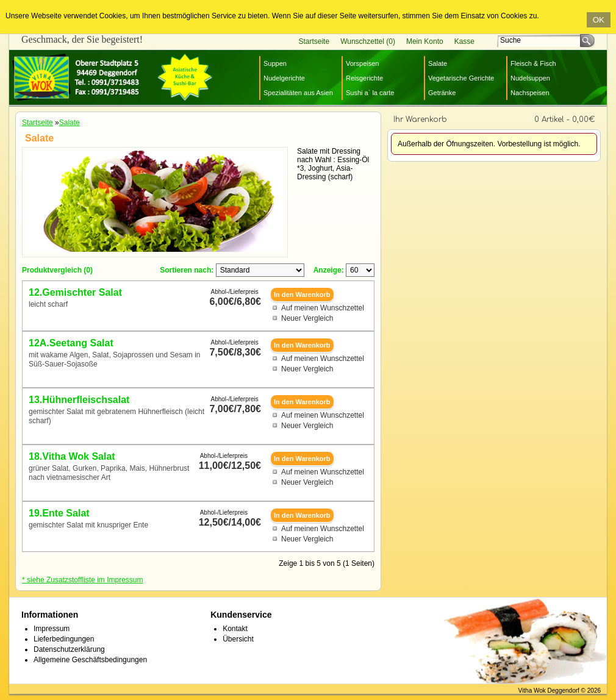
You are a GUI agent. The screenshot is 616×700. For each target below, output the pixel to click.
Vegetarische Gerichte (461, 78)
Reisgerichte (364, 78)
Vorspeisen (362, 63)
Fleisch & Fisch (533, 63)
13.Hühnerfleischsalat (79, 400)
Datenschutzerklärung (69, 649)
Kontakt (235, 629)
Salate (438, 63)
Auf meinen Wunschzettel (323, 308)
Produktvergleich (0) (57, 270)
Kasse (464, 41)
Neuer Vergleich (307, 318)
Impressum (52, 629)
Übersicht (238, 639)
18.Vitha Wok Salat (72, 456)
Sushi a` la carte (370, 93)
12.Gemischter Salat (75, 292)
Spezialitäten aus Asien (298, 93)
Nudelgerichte (284, 78)
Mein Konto (425, 41)
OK (599, 20)
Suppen (275, 63)
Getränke (442, 93)
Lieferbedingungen (64, 639)
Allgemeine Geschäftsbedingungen (90, 660)
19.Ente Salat (59, 513)
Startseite (314, 41)
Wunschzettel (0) (368, 41)
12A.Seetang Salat (71, 343)
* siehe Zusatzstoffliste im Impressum (83, 580)
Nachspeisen (530, 93)
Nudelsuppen (530, 78)
